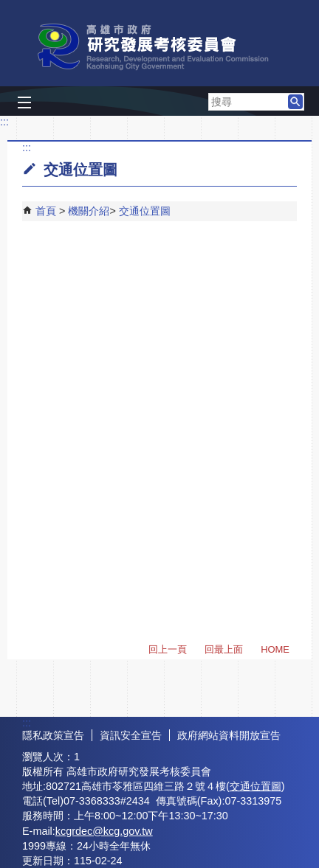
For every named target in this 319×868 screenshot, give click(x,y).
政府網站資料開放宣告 (229, 735)
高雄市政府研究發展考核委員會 (159, 47)
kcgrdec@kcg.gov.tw (104, 831)
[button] (295, 102)
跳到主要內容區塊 (8, 8)
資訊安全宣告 (131, 735)
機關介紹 (89, 211)
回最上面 (224, 649)
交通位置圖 (145, 211)
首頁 (46, 211)
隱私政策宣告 (53, 735)
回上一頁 (168, 649)
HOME (275, 649)
